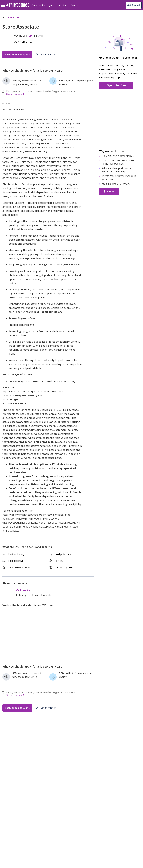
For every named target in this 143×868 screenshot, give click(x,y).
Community (38, 5)
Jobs (52, 5)
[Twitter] (19, 822)
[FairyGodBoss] (19, 815)
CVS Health (23, 590)
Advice (63, 5)
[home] (18, 7)
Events (75, 5)
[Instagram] (12, 822)
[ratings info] (3, 91)
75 (41, 36)
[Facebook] (4, 822)
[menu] (4, 3)
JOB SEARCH (11, 18)
